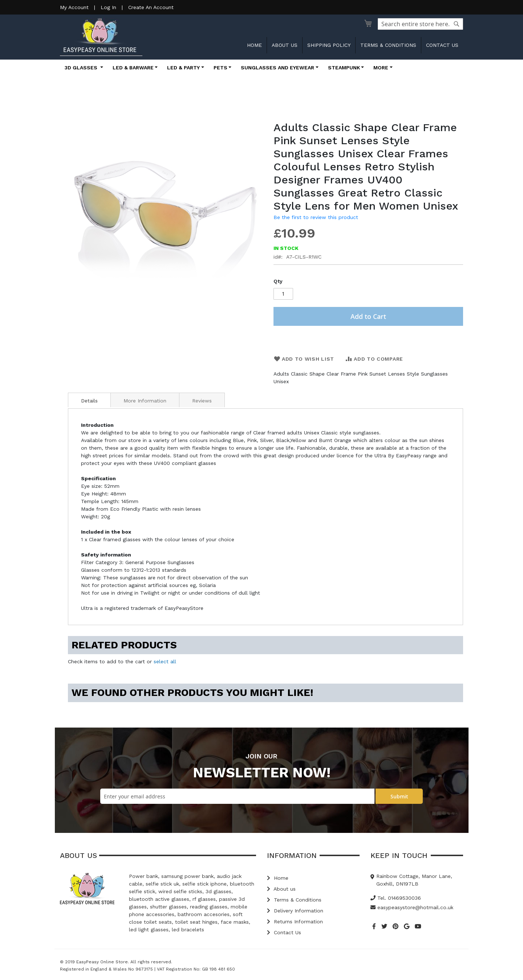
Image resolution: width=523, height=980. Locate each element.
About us (285, 45)
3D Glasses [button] (82, 68)
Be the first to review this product (316, 217)
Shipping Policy (329, 45)
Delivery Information (295, 911)
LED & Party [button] (183, 68)
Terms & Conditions (388, 45)
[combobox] (420, 24)
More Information (145, 401)
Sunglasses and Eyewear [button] (277, 68)
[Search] (457, 24)
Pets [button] (220, 68)
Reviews (202, 401)
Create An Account (151, 7)
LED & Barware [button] (133, 68)
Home (254, 45)
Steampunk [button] (344, 68)
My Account (74, 7)
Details (89, 401)
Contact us (442, 45)
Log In (108, 7)
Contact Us (284, 932)
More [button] (381, 68)
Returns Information (295, 922)
